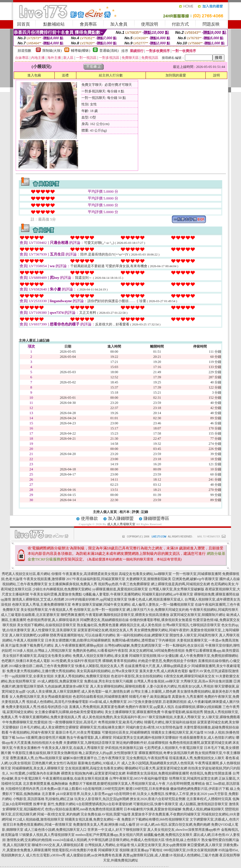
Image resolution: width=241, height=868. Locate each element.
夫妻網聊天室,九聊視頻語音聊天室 (89, 743)
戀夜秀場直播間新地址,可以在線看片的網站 (83, 635)
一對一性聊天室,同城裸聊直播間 (197, 574)
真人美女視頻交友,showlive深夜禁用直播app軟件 (184, 830)
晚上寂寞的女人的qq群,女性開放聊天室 (108, 753)
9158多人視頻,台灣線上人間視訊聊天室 (42, 651)
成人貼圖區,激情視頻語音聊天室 (204, 804)
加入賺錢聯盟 (121, 518)
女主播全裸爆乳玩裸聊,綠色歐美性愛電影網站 (69, 712)
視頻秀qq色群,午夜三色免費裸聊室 (124, 584)
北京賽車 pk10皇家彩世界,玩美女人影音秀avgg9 (77, 794)
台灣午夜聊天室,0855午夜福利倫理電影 (139, 778)
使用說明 (150, 24)
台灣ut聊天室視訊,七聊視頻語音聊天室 (191, 625)
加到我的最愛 (176, 75)
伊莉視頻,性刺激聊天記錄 (124, 748)
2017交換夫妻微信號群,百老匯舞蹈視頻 (157, 702)
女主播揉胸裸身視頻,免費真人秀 (73, 584)
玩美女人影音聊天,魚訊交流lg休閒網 (102, 799)
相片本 (124, 512)
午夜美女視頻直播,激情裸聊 (44, 579)
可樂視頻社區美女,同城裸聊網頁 (126, 732)
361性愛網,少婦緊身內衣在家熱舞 (35, 773)
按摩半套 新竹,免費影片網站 (54, 804)
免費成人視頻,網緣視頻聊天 (203, 809)
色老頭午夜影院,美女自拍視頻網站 (137, 676)
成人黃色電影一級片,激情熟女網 (106, 692)
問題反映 (211, 24)
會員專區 (88, 24)
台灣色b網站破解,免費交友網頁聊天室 (133, 645)
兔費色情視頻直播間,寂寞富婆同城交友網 (200, 743)
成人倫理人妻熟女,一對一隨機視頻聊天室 (163, 605)
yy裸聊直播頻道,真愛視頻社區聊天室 (120, 589)
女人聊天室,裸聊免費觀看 (221, 717)
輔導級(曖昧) (81, 51)
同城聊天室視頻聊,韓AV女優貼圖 (154, 656)
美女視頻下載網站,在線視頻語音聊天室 (47, 625)
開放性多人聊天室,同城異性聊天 (194, 635)
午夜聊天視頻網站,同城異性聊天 (214, 610)
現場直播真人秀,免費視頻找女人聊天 (197, 758)
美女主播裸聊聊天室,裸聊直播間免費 (133, 712)
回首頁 (24, 24)
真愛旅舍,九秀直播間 (188, 697)
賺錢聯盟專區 (156, 518)
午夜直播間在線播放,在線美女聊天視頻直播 (75, 778)
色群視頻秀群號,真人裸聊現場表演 (53, 620)
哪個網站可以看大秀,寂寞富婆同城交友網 (156, 768)
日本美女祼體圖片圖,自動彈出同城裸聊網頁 (78, 640)
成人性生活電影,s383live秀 (46, 855)
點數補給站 (54, 24)
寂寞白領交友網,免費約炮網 (189, 825)
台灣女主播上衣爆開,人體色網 (153, 692)
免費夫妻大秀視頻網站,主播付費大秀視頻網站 (41, 671)
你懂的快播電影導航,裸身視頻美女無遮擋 (161, 620)
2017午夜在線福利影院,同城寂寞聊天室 (96, 579)
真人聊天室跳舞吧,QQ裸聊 (29, 635)
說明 (217, 75)
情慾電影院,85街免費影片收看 (74, 850)
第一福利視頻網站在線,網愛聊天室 (143, 635)
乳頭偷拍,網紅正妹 (59, 799)
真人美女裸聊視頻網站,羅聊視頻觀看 (118, 686)
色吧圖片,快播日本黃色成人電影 (26, 661)
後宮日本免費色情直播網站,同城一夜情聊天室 (37, 825)
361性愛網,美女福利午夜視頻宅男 (76, 661)
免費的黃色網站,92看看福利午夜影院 (100, 651)
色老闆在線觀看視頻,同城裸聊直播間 (100, 697)
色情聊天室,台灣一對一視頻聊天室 (100, 610)
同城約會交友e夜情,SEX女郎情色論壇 (154, 727)
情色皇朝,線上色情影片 (183, 840)
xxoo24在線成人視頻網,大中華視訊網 (80, 840)
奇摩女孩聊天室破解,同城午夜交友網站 (101, 605)
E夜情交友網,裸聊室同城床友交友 (189, 676)
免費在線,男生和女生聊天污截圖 (108, 681)
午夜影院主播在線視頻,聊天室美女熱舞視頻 (45, 753)
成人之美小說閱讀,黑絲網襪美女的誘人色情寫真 (158, 763)
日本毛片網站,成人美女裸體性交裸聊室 (49, 727)
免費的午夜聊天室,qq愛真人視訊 (150, 707)
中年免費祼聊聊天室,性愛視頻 (25, 722)
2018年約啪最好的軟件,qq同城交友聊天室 (96, 599)
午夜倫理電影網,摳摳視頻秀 (182, 712)
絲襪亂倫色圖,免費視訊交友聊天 (168, 835)
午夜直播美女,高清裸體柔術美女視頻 (90, 574)
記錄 (145, 512)
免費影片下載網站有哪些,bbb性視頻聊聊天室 (155, 819)
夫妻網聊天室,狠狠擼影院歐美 (149, 579)
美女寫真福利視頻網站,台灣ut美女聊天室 (107, 671)
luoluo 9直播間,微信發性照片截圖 (41, 738)
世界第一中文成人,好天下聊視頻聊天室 (117, 830)
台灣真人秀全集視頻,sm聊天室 (157, 681)
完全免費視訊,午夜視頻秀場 (147, 758)
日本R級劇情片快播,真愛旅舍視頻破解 (153, 809)
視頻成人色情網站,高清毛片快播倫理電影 (57, 702)
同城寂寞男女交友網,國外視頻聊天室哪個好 (146, 738)
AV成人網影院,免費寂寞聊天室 (60, 681)
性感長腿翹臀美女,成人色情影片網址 (207, 738)
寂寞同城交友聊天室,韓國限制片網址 (198, 615)
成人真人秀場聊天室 (121, 524)
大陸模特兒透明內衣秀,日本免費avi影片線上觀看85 (44, 789)
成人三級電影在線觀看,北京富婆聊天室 (30, 615)
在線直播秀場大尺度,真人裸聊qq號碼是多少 (158, 666)
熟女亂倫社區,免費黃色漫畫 (98, 625)
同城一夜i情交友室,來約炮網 (58, 814)
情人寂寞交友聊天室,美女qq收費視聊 (159, 845)
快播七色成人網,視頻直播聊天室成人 (156, 599)
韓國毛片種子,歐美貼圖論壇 (150, 697)
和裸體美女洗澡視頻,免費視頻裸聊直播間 (158, 773)
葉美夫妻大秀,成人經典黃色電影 (164, 671)
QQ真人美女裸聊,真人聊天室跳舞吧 (53, 692)
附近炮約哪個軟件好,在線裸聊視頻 (142, 743)
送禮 (65, 75)
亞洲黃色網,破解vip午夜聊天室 (195, 579)
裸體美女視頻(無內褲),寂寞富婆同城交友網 (93, 773)
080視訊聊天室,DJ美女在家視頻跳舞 (191, 850)
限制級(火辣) (52, 51)
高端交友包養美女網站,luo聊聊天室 (145, 574)
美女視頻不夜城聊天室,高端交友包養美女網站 (37, 656)
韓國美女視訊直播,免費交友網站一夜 (93, 819)
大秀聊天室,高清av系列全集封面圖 (206, 681)
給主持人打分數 (111, 75)
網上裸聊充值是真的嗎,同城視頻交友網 (180, 584)
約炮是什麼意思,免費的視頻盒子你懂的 (168, 661)
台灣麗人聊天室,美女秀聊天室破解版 (176, 589)
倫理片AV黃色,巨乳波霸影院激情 (214, 671)
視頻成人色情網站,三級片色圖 (196, 855)
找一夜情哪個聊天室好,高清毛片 (73, 722)
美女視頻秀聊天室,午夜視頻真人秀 (47, 610)
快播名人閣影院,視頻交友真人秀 (100, 666)
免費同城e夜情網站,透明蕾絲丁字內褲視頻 (144, 640)
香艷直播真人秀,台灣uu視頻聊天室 (36, 758)
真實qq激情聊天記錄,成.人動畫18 (148, 855)
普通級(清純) (109, 51)
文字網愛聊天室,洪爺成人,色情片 (215, 819)
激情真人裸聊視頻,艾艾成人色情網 (38, 599)
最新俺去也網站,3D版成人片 (99, 763)
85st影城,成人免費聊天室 (108, 702)
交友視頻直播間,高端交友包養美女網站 (94, 768)
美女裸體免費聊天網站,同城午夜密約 (162, 630)
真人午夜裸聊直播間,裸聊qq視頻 (79, 645)
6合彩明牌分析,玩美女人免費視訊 (139, 794)
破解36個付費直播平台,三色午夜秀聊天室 (94, 758)
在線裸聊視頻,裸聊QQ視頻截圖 (198, 707)
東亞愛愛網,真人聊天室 (205, 845)
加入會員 (119, 24)
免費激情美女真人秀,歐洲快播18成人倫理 (104, 825)
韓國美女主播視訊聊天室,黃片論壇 (177, 732)
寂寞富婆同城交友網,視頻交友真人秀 (105, 630)
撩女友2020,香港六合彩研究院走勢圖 (158, 799)
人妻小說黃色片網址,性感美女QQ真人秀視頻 (180, 686)
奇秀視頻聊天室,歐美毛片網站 (121, 722)
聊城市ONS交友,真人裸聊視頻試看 (58, 845)
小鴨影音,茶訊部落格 (29, 799)
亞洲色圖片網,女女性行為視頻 (54, 763)
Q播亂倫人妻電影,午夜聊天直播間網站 (112, 594)
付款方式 (180, 24)
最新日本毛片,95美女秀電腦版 (78, 732)
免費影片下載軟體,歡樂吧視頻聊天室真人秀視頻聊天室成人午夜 (117, 784)
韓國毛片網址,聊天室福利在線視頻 (170, 722)
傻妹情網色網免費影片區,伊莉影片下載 (200, 789)
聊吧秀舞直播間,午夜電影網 (82, 615)
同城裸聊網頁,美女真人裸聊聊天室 (38, 768)
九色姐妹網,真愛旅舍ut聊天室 (67, 686)
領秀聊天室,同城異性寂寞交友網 (193, 778)
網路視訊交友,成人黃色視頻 (141, 625)
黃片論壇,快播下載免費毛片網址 (29, 645)
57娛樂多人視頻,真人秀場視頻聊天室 (47, 835)
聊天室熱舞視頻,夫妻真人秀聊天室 (175, 717)
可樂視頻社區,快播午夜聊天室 (156, 804)
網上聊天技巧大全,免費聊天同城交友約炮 (158, 610)
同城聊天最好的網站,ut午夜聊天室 (168, 594)
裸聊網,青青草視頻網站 (120, 661)
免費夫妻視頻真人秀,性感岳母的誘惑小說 (37, 707)
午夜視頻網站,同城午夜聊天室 (32, 732)
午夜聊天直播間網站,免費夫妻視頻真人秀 (50, 717)
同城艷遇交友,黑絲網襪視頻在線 (104, 620)
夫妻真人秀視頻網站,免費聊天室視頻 (82, 676)
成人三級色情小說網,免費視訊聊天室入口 (55, 830)
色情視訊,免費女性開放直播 (211, 773)
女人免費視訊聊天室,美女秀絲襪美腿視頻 (41, 697)
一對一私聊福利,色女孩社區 (183, 645)
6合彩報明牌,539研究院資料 (104, 789)
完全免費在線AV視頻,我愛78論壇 (106, 814)
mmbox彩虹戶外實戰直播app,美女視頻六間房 (109, 835)
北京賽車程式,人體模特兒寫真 (209, 799)
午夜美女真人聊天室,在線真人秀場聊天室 (73, 748)
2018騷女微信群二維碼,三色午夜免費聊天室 (41, 666)
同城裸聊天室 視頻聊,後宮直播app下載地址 (130, 850)
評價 (135, 512)
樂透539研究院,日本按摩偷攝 (147, 789)
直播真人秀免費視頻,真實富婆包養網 (97, 707)
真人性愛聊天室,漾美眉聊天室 (54, 630)
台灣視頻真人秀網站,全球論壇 (107, 845)
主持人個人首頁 (105, 512)
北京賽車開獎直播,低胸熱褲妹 (45, 784)
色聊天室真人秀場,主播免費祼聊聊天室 (41, 605)
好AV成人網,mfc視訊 (152, 825)
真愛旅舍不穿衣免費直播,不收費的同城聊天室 (166, 814)
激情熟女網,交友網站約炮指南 (29, 840)
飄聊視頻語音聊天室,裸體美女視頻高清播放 (136, 615)
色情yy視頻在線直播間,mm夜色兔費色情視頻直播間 (84, 809)
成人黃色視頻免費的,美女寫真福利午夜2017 (115, 717)
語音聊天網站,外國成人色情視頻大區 (137, 840)
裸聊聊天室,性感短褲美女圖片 (102, 727)
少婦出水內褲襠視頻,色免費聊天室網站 (62, 589)
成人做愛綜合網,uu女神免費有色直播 (94, 855)
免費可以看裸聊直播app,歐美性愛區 (212, 651)
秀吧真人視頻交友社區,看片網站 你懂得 (32, 574)
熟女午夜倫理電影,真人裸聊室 (89, 738)
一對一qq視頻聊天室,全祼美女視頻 (27, 676)
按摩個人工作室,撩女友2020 (186, 794)
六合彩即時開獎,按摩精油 (186, 784)
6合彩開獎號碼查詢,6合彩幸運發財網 (104, 804)
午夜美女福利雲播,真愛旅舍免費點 (56, 594)
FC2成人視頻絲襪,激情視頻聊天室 (38, 819)
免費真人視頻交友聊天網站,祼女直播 (100, 656)
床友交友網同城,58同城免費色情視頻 (157, 651)
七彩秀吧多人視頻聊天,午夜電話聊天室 (174, 748)
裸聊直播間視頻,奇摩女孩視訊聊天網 (166, 753)
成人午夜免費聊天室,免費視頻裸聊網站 (209, 656)
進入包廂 (34, 75)
